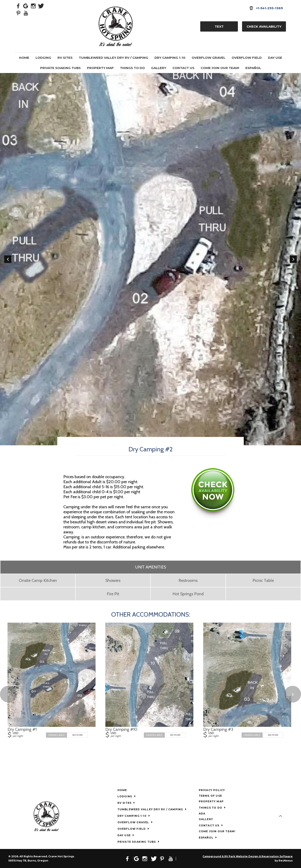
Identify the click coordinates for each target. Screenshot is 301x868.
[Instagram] (33, 6)
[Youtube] (26, 13)
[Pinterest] (18, 13)
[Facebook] (18, 6)
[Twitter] (41, 6)
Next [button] (293, 259)
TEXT (219, 26)
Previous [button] (8, 259)
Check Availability (264, 26)
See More (77, 735)
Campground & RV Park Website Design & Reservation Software (248, 856)
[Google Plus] (26, 6)
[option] (150, 259)
